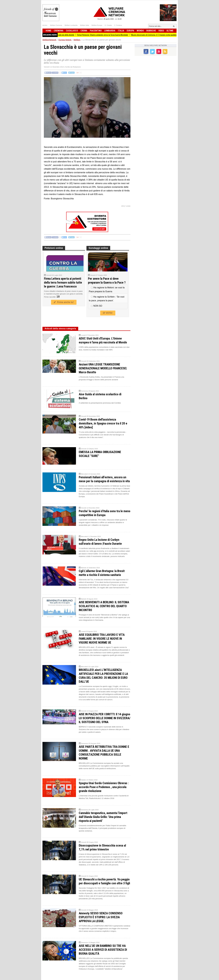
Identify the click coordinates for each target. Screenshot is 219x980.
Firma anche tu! (64, 302)
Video (161, 31)
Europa (130, 31)
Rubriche (151, 31)
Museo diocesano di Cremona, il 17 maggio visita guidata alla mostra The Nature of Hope (171, 35)
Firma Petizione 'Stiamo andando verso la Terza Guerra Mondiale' (108, 35)
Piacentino (96, 31)
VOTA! (108, 313)
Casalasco (72, 31)
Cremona (59, 31)
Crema (84, 31)
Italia (121, 31)
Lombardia (110, 31)
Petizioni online (54, 248)
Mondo (140, 31)
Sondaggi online (98, 248)
